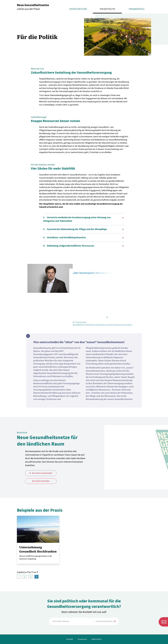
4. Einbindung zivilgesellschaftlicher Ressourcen (83, 246)
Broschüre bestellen (41, 481)
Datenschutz (97, 639)
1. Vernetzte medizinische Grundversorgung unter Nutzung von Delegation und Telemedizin (83, 219)
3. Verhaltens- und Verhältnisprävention (83, 238)
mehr (38, 540)
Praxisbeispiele (137, 9)
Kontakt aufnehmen (106, 621)
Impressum (82, 639)
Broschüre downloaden (42, 473)
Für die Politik (107, 9)
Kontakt (70, 639)
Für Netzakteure (78, 9)
